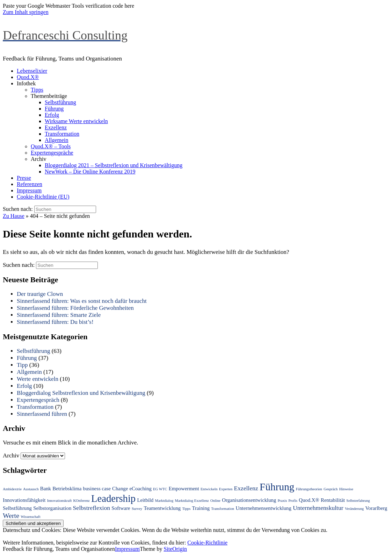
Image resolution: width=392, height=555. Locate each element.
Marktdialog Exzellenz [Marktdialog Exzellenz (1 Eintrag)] (192, 501)
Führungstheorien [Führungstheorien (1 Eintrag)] (309, 489)
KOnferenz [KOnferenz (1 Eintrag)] (81, 501)
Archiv (38, 159)
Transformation (62, 134)
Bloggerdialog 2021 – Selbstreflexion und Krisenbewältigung (114, 165)
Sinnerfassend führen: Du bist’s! (55, 322)
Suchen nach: (18, 209)
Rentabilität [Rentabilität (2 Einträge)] (333, 500)
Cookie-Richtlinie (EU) (43, 197)
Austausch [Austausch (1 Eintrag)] (31, 489)
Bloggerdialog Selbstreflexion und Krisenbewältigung (81, 393)
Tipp (22, 365)
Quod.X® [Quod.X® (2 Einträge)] (309, 500)
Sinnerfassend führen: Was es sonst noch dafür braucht (82, 301)
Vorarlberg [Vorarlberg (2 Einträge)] (376, 508)
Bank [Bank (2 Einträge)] (46, 489)
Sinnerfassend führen (42, 414)
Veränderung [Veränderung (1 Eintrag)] (354, 509)
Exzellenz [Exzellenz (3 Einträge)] (246, 488)
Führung (54, 109)
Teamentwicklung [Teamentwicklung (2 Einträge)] (162, 508)
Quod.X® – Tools (51, 146)
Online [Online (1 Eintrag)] (215, 501)
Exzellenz (56, 127)
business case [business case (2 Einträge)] (97, 489)
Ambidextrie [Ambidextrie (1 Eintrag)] (12, 489)
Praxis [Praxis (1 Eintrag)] (282, 501)
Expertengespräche (52, 153)
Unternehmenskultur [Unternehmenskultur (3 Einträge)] (318, 508)
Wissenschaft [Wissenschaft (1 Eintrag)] (30, 517)
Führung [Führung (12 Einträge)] (277, 487)
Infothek (26, 83)
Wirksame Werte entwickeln (76, 121)
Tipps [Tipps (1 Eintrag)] (186, 509)
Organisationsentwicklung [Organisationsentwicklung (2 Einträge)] (249, 500)
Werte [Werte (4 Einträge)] (11, 515)
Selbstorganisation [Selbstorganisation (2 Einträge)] (52, 508)
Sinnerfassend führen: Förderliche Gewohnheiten (75, 308)
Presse (24, 178)
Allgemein (57, 140)
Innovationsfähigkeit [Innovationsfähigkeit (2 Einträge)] (24, 500)
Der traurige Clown (40, 294)
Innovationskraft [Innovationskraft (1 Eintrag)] (59, 501)
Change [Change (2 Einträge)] (120, 489)
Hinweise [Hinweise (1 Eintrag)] (346, 489)
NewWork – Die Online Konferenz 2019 (90, 172)
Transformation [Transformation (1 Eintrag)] (223, 509)
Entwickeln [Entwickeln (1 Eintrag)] (209, 489)
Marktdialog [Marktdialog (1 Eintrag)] (164, 501)
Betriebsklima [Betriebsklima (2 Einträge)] (67, 489)
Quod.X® (28, 77)
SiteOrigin (175, 549)
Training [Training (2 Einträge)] (201, 508)
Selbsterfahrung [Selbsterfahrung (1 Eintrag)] (358, 501)
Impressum (29, 190)
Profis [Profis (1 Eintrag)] (293, 501)
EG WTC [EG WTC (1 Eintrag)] (160, 489)
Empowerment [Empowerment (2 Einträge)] (184, 489)
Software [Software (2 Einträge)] (121, 508)
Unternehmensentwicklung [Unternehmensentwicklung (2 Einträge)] (263, 508)
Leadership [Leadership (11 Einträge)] (113, 498)
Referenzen (30, 184)
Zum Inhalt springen (26, 12)
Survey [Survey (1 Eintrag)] (137, 509)
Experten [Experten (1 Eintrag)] (226, 489)
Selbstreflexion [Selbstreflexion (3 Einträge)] (92, 508)
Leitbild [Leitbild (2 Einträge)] (145, 500)
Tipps (37, 90)
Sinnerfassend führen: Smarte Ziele (59, 315)
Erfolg (52, 115)
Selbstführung (60, 102)
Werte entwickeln (38, 379)
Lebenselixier (32, 71)
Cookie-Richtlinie (207, 543)
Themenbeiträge (49, 96)
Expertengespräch (38, 400)
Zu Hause (14, 216)
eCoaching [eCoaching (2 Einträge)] (141, 489)
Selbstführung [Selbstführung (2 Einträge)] (17, 508)
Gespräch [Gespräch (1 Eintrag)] (331, 489)
